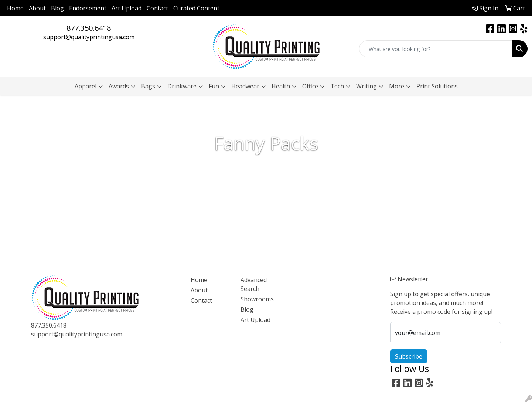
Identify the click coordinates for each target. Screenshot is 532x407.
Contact (157, 8)
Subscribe (409, 356)
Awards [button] (119, 86)
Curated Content (196, 8)
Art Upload (127, 8)
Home (15, 8)
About (37, 8)
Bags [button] (148, 86)
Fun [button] (214, 86)
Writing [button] (366, 86)
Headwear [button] (245, 86)
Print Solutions (437, 86)
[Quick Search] (436, 49)
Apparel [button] (86, 86)
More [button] (397, 86)
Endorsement (88, 8)
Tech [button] (337, 86)
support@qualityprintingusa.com (89, 37)
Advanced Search (254, 284)
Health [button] (281, 86)
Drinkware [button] (182, 86)
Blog (57, 8)
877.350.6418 (89, 28)
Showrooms (257, 299)
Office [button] (310, 86)
